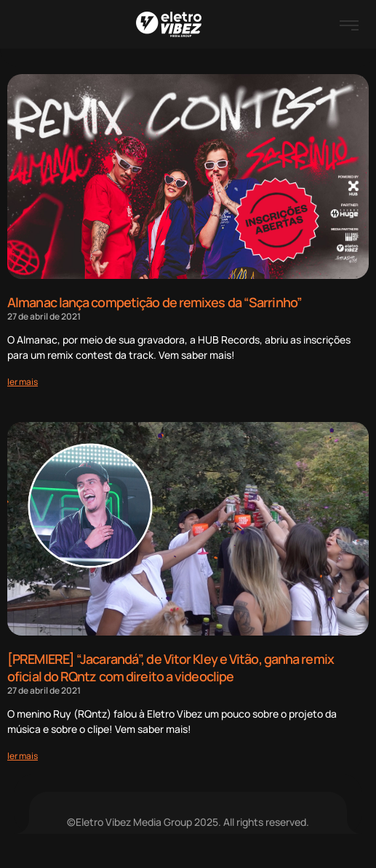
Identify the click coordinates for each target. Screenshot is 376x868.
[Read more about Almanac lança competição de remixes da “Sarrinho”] (23, 382)
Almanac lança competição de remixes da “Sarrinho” (155, 302)
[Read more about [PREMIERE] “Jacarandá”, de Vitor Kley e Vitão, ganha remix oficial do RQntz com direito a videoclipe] (23, 756)
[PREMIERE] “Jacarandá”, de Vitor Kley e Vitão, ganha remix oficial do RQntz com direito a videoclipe (171, 668)
